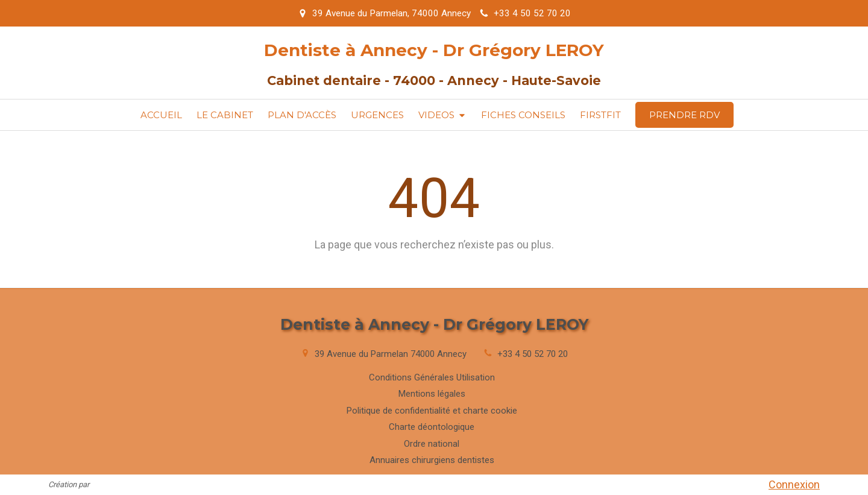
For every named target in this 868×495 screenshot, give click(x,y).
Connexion (794, 484)
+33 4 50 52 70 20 (533, 354)
